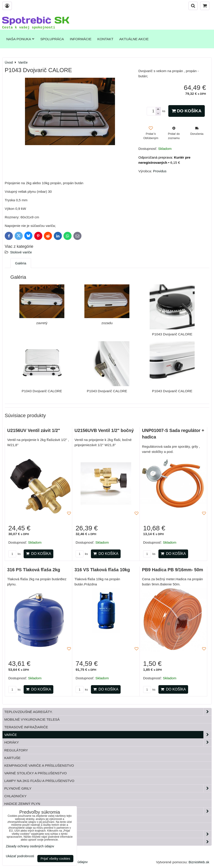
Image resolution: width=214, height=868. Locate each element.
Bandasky (14, 827)
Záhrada (108, 834)
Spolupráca (52, 39)
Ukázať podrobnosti (20, 856)
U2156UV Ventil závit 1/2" (34, 430)
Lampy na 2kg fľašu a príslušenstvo (39, 781)
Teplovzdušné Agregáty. (108, 712)
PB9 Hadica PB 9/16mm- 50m (173, 570)
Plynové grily (108, 788)
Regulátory (16, 750)
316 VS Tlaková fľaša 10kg (102, 570)
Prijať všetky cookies (55, 859)
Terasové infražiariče (26, 727)
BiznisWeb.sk (199, 862)
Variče (108, 735)
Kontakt (105, 39)
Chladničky (15, 796)
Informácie (81, 39)
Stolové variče (21, 252)
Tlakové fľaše (18, 819)
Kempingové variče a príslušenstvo (39, 765)
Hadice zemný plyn (22, 804)
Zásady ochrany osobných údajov (30, 846)
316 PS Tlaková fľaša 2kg (34, 570)
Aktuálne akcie (134, 39)
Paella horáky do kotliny (108, 842)
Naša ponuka (20, 39)
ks (14, 554)
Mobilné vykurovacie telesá (32, 719)
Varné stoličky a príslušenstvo (35, 773)
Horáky (108, 742)
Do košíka (187, 111)
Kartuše (12, 758)
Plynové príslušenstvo (108, 811)
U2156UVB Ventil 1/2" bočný (104, 430)
